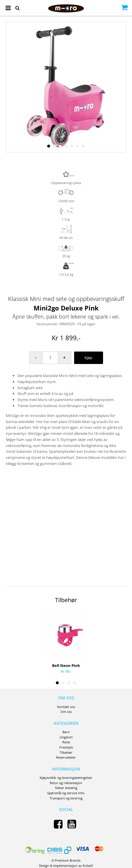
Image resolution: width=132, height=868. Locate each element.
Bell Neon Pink (66, 665)
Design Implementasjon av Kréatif (66, 866)
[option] (66, 87)
